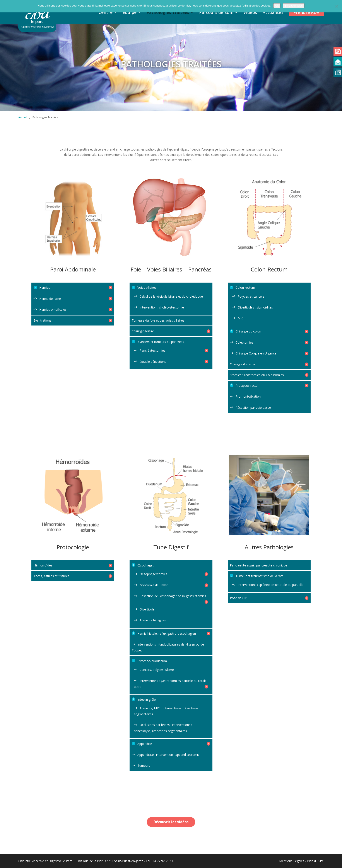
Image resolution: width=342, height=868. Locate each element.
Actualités (273, 13)
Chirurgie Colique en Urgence (272, 353)
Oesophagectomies (174, 574)
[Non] (337, 6)
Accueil (23, 117)
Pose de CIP (269, 598)
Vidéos (250, 13)
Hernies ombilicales (76, 309)
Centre (106, 13)
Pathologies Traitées (168, 13)
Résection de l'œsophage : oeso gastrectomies (174, 598)
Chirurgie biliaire (171, 331)
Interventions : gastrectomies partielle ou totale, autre (171, 684)
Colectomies (272, 342)
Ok (277, 6)
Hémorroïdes (73, 565)
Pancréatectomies (174, 350)
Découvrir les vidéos (171, 822)
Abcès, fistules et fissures (73, 576)
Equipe (130, 13)
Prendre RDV (306, 12)
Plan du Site (315, 861)
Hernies (76, 287)
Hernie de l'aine (76, 299)
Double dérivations (174, 362)
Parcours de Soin (216, 13)
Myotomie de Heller (174, 585)
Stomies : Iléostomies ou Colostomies (269, 375)
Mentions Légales (292, 861)
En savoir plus (294, 6)
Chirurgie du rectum (269, 364)
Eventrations (73, 320)
